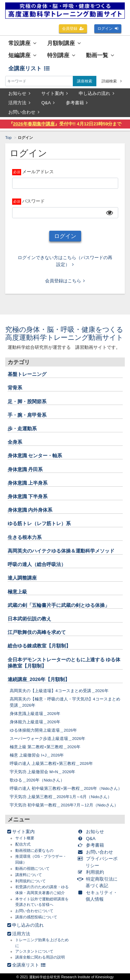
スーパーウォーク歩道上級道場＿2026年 (47, 738)
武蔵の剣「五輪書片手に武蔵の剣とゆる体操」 (59, 605)
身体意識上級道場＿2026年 (35, 713)
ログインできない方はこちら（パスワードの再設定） (65, 261)
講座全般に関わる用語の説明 (40, 957)
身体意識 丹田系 (25, 469)
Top (8, 138)
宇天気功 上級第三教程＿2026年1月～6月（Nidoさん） (61, 797)
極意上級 (17, 592)
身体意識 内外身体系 (30, 510)
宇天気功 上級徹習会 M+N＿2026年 (43, 772)
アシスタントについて (34, 951)
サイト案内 (55, 93)
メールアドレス (38, 172)
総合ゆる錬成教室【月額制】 (39, 646)
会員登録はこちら (65, 281)
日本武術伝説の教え (29, 619)
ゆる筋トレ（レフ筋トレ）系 (39, 523)
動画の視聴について (32, 868)
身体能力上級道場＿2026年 (35, 722)
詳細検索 (112, 81)
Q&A (48, 103)
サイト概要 (25, 838)
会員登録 (73, 28)
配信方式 (23, 844)
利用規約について (31, 881)
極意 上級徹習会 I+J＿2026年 (37, 755)
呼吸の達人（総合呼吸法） (37, 564)
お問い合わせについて (34, 911)
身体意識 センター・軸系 (35, 456)
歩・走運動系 (22, 429)
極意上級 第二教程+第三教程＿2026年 (45, 747)
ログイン (108, 28)
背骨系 (15, 388)
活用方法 (19, 103)
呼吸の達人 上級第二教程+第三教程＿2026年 (51, 763)
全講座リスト (29, 68)
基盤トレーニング (27, 374)
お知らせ (19, 93)
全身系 (15, 442)
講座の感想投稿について (36, 917)
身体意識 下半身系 (28, 496)
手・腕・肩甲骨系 (27, 415)
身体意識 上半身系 (28, 483)
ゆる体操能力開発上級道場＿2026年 (43, 730)
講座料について (29, 875)
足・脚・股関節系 (27, 401)
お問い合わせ (24, 112)
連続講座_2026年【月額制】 (39, 679)
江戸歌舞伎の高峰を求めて (37, 632)
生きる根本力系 (25, 537)
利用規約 (92, 872)
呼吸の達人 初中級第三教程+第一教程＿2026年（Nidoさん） (66, 788)
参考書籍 (77, 103)
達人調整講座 (22, 578)
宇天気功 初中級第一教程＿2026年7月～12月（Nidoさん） (64, 805)
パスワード (33, 201)
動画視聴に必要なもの (34, 850)
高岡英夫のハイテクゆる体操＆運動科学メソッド (61, 551)
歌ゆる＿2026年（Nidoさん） (37, 780)
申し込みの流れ (97, 93)
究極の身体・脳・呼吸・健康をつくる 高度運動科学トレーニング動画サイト (68, 333)
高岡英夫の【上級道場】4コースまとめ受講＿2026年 (59, 691)
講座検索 (85, 81)
